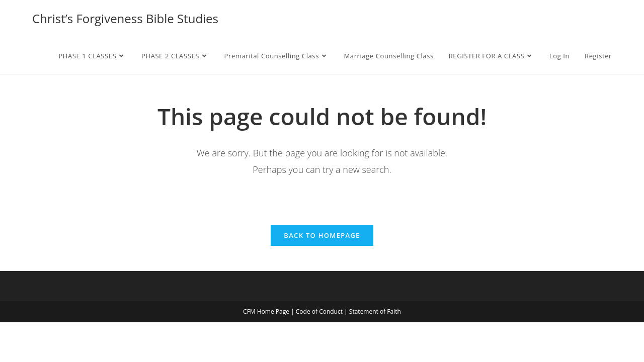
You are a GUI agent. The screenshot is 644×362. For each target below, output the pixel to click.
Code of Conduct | (323, 311)
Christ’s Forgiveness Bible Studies (125, 18)
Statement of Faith (375, 311)
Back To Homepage (322, 235)
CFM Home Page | (269, 311)
